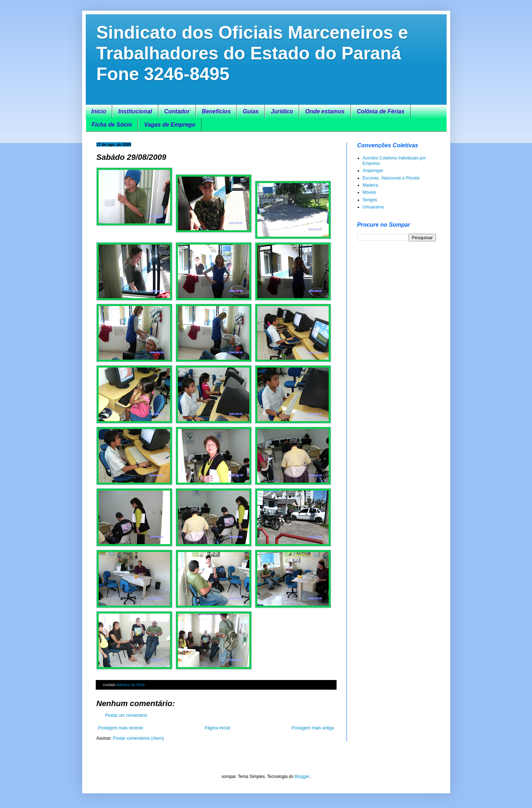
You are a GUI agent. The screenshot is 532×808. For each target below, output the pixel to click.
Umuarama (373, 207)
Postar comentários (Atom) (138, 738)
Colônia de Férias (381, 111)
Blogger (302, 777)
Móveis (369, 192)
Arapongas (373, 171)
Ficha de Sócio (112, 125)
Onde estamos (325, 111)
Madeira (370, 185)
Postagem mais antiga (313, 728)
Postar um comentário (126, 715)
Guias (251, 111)
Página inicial (217, 728)
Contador (177, 111)
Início (99, 111)
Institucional (135, 111)
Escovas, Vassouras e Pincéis (391, 178)
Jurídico (282, 111)
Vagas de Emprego (170, 125)
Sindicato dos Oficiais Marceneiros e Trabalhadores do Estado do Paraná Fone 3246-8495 (252, 53)
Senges (370, 200)
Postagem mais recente (121, 728)
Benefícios (216, 111)
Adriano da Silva (131, 685)
